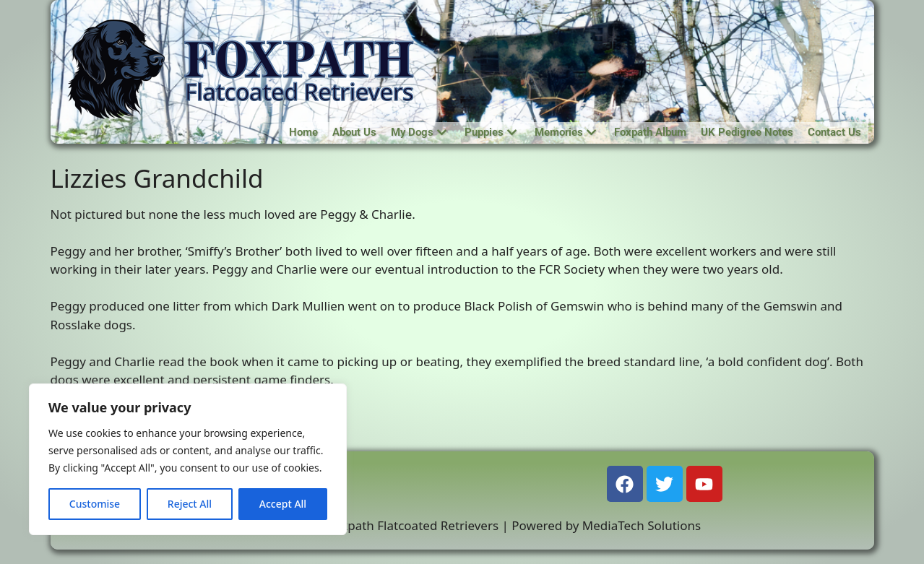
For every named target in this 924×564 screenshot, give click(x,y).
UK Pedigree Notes (747, 132)
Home (303, 132)
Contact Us (834, 132)
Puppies (491, 132)
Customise (95, 504)
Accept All (283, 504)
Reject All (190, 504)
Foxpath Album (650, 132)
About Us (354, 132)
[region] (188, 459)
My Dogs (419, 132)
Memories (565, 132)
